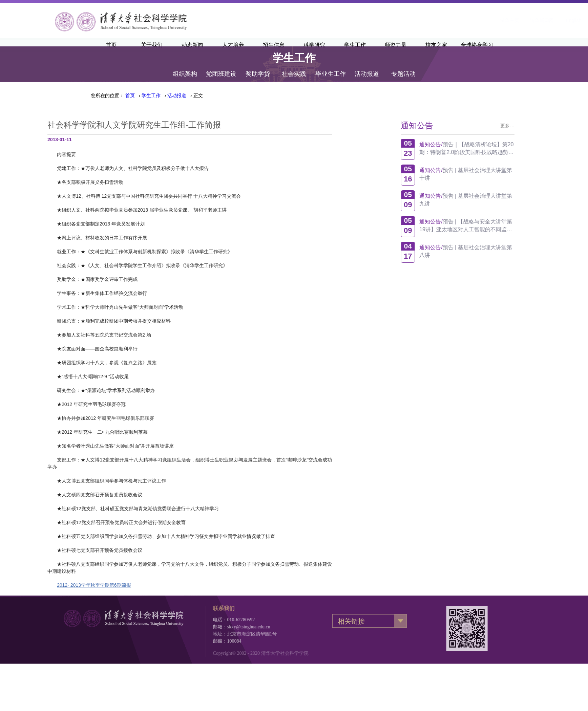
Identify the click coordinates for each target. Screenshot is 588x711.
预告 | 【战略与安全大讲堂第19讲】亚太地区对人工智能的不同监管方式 (493, 226)
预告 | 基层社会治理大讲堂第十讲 (493, 174)
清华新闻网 (458, 20)
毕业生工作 (331, 65)
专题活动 (403, 65)
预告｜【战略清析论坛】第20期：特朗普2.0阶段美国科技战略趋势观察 (494, 148)
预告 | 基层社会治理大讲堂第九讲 (493, 200)
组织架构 (185, 65)
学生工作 (151, 95)
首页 (130, 95)
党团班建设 (221, 65)
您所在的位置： (107, 95)
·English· (490, 20)
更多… (535, 126)
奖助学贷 (258, 65)
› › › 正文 (164, 95)
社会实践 (294, 65)
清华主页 (426, 20)
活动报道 (367, 65)
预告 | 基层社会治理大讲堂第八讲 (493, 251)
